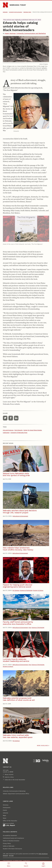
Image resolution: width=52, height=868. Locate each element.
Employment (7, 808)
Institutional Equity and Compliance (13, 838)
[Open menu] (9, 865)
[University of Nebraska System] (46, 761)
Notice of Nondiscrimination (11, 841)
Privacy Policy (7, 843)
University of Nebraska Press (19, 433)
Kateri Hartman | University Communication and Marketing (25, 33)
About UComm (9, 774)
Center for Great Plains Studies (33, 430)
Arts (30, 628)
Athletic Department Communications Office (16, 794)
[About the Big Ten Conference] (37, 761)
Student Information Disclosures (12, 849)
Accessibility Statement (10, 836)
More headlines (42, 746)
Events (5, 810)
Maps (4, 816)
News (5, 818)
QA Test (11, 856)
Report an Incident (9, 825)
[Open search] (26, 865)
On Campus (16, 590)
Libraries (5, 813)
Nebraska (5, 12)
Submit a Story (9, 777)
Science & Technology (26, 590)
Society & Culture (38, 590)
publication (6, 433)
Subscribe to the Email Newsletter (15, 780)
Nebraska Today (18, 5)
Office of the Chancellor (10, 821)
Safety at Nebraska (9, 846)
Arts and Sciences (8, 430)
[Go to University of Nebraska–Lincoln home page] (5, 5)
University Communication (16, 12)
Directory (6, 805)
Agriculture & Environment (20, 516)
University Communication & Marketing (14, 791)
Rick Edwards (18, 430)
